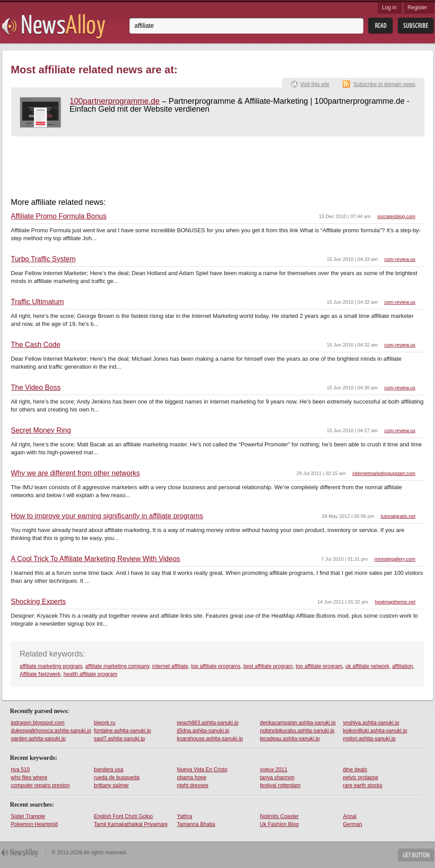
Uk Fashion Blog (280, 824)
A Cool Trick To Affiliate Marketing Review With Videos (96, 559)
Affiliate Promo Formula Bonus (59, 216)
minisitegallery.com (395, 559)
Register (418, 8)
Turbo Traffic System (43, 259)
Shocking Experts (39, 602)
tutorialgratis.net (398, 516)
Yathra (185, 816)
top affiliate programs (216, 666)
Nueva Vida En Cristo (202, 770)
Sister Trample (28, 816)
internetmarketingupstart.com (384, 473)
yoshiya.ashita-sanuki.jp (371, 723)
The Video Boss (36, 388)
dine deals (355, 770)
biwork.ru (105, 723)
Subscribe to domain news (384, 84)
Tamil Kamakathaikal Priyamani (131, 824)
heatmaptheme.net (395, 602)
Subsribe (416, 26)
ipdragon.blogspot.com (38, 723)
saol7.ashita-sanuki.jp (119, 739)
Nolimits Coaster (280, 816)
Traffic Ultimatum (38, 302)
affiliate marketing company (117, 666)
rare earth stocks (363, 785)
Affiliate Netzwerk (40, 674)
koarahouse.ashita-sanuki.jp (210, 739)
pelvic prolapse (361, 777)
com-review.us (400, 259)
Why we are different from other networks (76, 473)
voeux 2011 (274, 770)
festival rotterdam (280, 785)
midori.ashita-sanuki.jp (369, 739)
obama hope (192, 777)
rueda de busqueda (117, 777)
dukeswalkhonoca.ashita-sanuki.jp (51, 731)
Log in (389, 8)
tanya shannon (278, 777)
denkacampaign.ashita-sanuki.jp (298, 723)
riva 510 (21, 770)
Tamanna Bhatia (196, 824)
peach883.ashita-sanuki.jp (208, 723)
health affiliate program (91, 674)
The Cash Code (36, 345)
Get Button (416, 855)
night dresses (193, 785)
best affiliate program (268, 666)
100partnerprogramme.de (115, 101)
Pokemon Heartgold (34, 824)
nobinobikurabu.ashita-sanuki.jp (297, 731)
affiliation (403, 666)
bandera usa (109, 770)
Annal (350, 816)
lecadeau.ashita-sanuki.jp (290, 739)
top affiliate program (319, 666)
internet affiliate (170, 666)
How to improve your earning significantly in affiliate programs (107, 516)
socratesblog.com (396, 216)
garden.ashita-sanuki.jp (38, 739)
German (353, 824)
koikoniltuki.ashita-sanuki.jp (375, 731)
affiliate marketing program (51, 666)
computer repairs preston (40, 785)
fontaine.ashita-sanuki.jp (123, 731)
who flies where (29, 777)
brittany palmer (112, 785)
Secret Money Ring (41, 430)
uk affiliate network (367, 666)
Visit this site (314, 84)
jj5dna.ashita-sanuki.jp (203, 731)
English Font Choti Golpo (123, 816)
